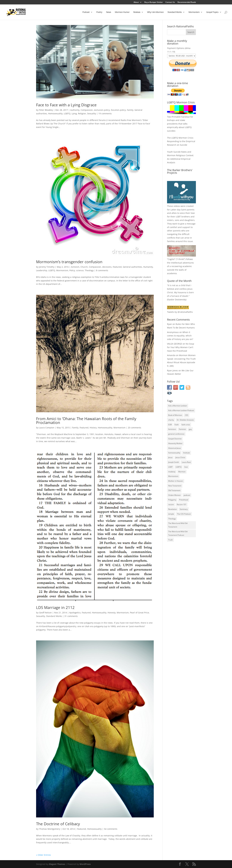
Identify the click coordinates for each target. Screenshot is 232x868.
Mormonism (194, 12)
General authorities (132, 267)
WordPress (85, 864)
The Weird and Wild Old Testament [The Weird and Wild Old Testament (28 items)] (178, 525)
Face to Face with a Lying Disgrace (66, 105)
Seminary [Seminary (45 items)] (184, 509)
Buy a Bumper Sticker (154, 2)
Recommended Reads (187, 2)
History (93, 428)
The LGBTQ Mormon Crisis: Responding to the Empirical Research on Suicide (181, 141)
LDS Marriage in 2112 (55, 607)
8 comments (102, 270)
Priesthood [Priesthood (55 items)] (184, 500)
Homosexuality (55, 113)
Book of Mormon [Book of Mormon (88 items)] (175, 415)
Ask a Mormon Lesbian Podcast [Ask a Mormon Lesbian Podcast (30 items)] (181, 410)
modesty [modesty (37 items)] (172, 472)
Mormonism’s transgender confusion (69, 262)
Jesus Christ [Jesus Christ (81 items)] (180, 457)
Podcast (86, 12)
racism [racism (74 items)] (171, 504)
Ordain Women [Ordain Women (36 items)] (174, 495)
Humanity (148, 267)
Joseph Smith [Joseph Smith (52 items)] (174, 462)
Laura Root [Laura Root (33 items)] (186, 462)
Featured (117, 267)
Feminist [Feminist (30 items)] (182, 429)
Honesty (112, 613)
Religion (82, 113)
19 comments (105, 113)
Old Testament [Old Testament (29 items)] (174, 490)
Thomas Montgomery (50, 829)
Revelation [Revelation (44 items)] (173, 509)
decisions (107, 267)
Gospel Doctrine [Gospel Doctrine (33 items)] (175, 439)
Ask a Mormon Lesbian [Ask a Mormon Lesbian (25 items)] (178, 406)
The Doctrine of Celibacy (58, 824)
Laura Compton (47, 428)
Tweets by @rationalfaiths (180, 312)
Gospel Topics (212, 12)
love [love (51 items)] (186, 467)
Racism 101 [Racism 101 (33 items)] (182, 504)
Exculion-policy (118, 110)
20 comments (134, 428)
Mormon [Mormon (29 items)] (182, 472)
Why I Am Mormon (155, 12)
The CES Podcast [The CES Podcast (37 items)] (184, 514)
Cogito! (171, 259)
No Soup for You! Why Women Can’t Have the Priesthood (181, 347)
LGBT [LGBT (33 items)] (170, 467)
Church (84, 267)
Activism (75, 267)
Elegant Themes (57, 864)
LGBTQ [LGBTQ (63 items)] (179, 467)
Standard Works (175, 12)
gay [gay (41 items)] (190, 429)
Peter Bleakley (46, 110)
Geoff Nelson (45, 613)
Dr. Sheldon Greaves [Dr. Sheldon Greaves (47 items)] (185, 420)
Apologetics (75, 613)
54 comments (111, 829)
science (80, 270)
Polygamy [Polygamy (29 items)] (172, 500)
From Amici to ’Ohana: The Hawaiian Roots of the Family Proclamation (86, 421)
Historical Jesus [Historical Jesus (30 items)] (175, 448)
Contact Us (170, 2)
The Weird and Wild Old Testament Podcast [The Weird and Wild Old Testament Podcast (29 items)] (178, 533)
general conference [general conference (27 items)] (176, 434)
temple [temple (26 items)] (171, 514)
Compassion (87, 110)
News (109, 12)
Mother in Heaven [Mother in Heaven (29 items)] (176, 481)
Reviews (137, 12)
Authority (75, 110)
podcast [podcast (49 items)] (187, 495)
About (136, 2)
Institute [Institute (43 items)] (187, 453)
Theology (89, 270)
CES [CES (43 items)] (187, 415)
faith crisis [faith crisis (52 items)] (186, 425)
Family (130, 110)
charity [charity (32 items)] (171, 420)
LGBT (178, 217)
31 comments (71, 616)
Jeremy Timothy (47, 267)
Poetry (99, 12)
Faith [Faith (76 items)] (177, 425)
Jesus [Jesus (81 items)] (170, 457)
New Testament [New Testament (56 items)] (175, 486)
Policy (72, 270)
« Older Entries (43, 855)
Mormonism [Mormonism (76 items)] (173, 476)
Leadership (42, 270)
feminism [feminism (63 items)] (172, 429)
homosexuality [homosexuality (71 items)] (174, 453)
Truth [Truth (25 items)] (170, 540)
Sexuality (92, 113)
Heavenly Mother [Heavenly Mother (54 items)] (175, 443)
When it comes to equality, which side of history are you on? (180, 336)
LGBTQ (67, 113)
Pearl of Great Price (139, 613)
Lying (74, 113)
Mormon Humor (122, 12)
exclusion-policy (102, 110)
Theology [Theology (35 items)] (172, 519)
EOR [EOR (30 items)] (170, 425)
